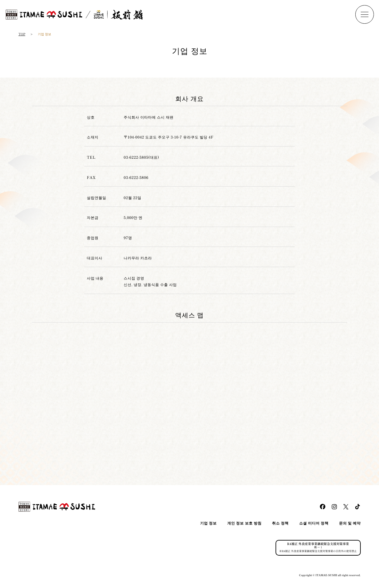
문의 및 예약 (350, 523)
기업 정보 (208, 523)
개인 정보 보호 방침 (244, 523)
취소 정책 (280, 523)
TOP (22, 34)
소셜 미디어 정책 (314, 523)
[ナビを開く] (365, 14)
